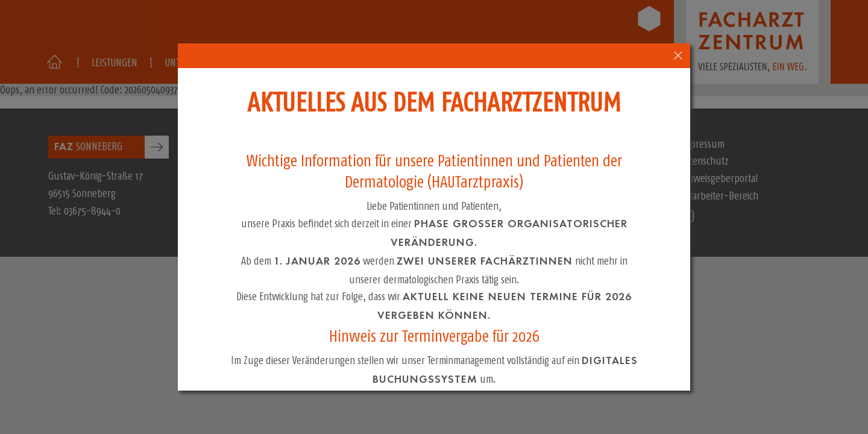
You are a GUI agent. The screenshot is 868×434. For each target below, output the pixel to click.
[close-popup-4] (678, 56)
